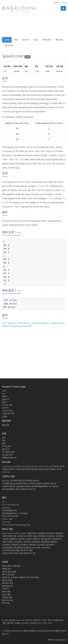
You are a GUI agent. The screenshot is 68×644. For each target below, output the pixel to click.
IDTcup (29, 466)
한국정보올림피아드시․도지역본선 (15, 513)
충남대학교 (50, 545)
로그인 (64, 3)
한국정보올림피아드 (9, 510)
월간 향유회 (26, 469)
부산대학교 (51, 536)
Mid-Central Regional (40, 323)
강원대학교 (42, 533)
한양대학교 (19, 548)
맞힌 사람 (25, 40)
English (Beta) (60, 640)
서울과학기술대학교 (10, 539)
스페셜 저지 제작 (8, 414)
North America (24, 323)
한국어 (51, 640)
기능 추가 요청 (7, 411)
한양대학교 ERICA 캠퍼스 (33, 548)
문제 (4, 438)
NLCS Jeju (6, 481)
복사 (19, 232)
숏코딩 (36, 40)
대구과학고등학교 (36, 483)
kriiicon (35, 466)
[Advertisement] (34, 27)
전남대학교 (24, 545)
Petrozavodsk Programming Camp (16, 525)
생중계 (5, 396)
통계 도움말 (6, 592)
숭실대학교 (19, 542)
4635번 (7, 40)
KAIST (10, 533)
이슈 (44, 623)
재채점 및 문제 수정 (9, 458)
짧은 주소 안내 (7, 600)
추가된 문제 (6, 446)
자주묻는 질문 (7, 597)
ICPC (4, 323)
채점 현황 (59, 40)
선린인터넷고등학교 (23, 486)
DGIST (5, 533)
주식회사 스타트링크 (33, 620)
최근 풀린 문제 (7, 455)
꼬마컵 (62, 466)
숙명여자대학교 (8, 542)
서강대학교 (59, 536)
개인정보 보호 (58, 620)
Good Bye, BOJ (19, 466)
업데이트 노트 (36, 623)
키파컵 (46, 469)
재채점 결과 (47, 40)
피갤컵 (52, 469)
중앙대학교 (42, 545)
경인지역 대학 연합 (9, 536)
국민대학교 (42, 536)
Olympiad (6, 508)
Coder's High (7, 519)
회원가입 (56, 3)
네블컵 (5, 469)
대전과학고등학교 (50, 483)
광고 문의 (25, 623)
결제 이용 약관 (8, 623)
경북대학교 (59, 533)
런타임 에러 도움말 (9, 572)
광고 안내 (6, 603)
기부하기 (5, 408)
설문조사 (5, 399)
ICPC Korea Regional (11, 505)
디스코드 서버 (7, 405)
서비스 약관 (47, 620)
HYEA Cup (6, 472)
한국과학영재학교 (9, 489)
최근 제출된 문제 (8, 452)
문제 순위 (6, 449)
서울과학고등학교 (9, 486)
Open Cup (6, 522)
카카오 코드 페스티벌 (10, 516)
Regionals (12, 323)
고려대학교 (21, 536)
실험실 (5, 416)
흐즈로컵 (58, 469)
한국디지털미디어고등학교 (26, 489)
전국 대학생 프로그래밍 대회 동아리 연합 (17, 550)
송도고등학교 (53, 486)
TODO (50, 623)
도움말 (5, 562)
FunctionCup (7, 466)
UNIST (24, 533)
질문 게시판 (9, 45)
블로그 (5, 402)
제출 (16, 40)
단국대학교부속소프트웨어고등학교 (16, 483)
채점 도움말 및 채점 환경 (11, 566)
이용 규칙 (6, 589)
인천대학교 (6, 545)
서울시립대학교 (46, 539)
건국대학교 (50, 533)
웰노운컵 (35, 469)
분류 (4, 443)
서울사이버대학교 (33, 539)
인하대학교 (15, 545)
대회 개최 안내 (7, 583)
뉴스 (4, 394)
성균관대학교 (57, 539)
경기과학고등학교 (17, 481)
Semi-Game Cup (45, 466)
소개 (4, 391)
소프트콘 (11, 469)
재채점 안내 (6, 569)
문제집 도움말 (7, 580)
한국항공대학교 (8, 548)
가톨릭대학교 (32, 533)
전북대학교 (33, 545)
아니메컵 (18, 469)
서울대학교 (22, 539)
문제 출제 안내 (7, 586)
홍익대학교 (47, 548)
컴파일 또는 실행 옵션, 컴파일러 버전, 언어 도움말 (20, 577)
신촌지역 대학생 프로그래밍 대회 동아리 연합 (19, 553)
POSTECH (17, 533)
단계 (4, 441)
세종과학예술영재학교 (40, 486)
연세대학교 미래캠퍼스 (49, 542)
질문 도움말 (6, 595)
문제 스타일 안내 (8, 575)
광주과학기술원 (31, 536)
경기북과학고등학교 (32, 481)
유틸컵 (41, 469)
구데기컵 (56, 466)
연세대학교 (36, 542)
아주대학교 (27, 542)
